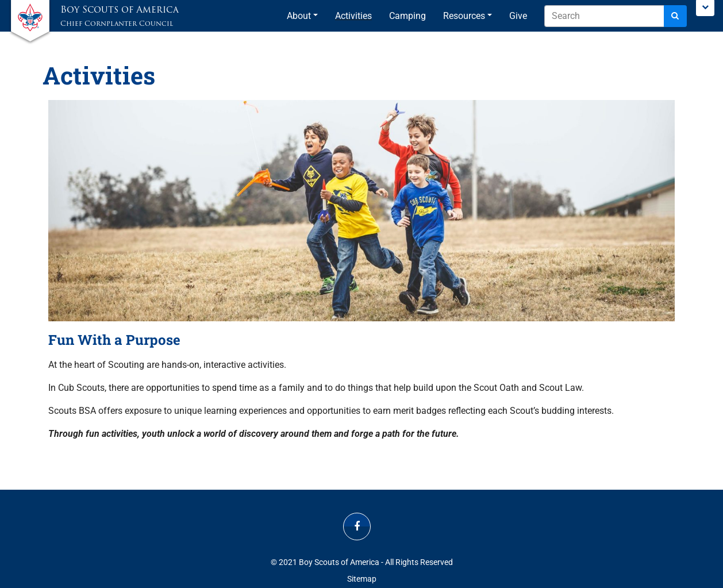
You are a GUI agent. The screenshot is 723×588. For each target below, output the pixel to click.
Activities (353, 16)
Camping (407, 16)
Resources (464, 16)
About (299, 16)
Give (518, 16)
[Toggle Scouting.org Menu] (705, 8)
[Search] (675, 16)
